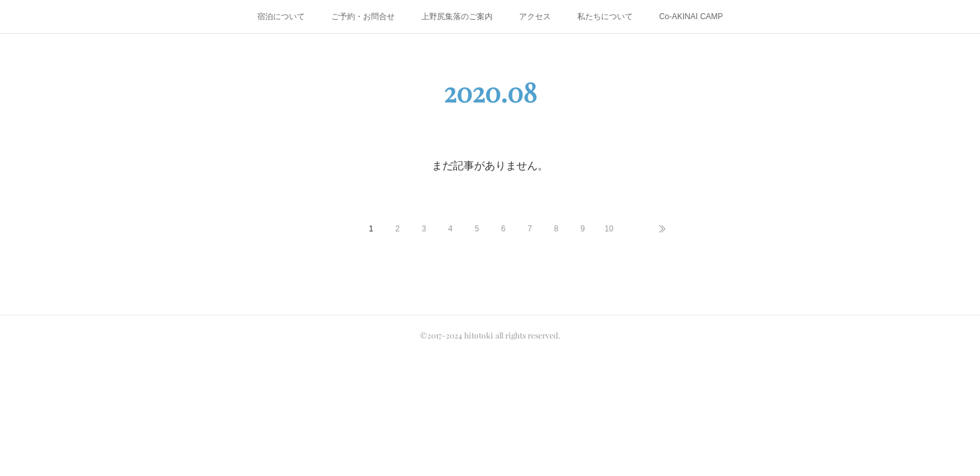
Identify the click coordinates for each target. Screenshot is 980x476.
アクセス (535, 17)
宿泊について (281, 17)
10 (609, 229)
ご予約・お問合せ (363, 17)
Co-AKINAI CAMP (691, 17)
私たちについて (605, 17)
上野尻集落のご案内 (457, 17)
